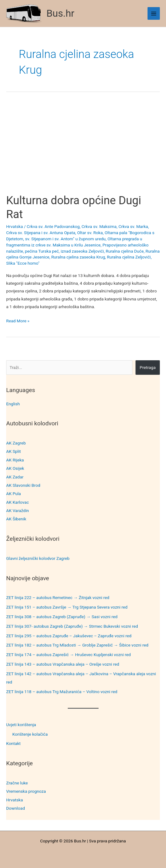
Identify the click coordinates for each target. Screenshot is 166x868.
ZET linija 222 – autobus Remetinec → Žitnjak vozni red (58, 597)
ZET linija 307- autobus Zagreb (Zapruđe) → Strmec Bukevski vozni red (72, 626)
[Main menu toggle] (154, 13)
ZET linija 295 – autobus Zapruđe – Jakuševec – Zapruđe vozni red (69, 636)
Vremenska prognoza (26, 791)
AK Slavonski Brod (23, 485)
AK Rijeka (15, 460)
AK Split (14, 451)
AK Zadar (15, 477)
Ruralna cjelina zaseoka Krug (78, 257)
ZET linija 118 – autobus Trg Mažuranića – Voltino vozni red (62, 692)
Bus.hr (61, 13)
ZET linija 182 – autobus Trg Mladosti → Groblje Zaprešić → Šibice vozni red (77, 645)
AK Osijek (15, 468)
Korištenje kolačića (30, 734)
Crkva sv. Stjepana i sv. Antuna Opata (41, 233)
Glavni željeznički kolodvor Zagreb (38, 558)
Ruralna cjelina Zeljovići (129, 257)
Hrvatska (14, 800)
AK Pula (14, 494)
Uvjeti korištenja (21, 725)
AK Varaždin (18, 510)
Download (16, 808)
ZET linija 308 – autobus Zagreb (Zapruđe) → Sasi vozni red (62, 617)
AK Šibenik (16, 519)
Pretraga (148, 367)
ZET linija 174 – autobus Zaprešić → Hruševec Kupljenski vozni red (69, 655)
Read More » (18, 321)
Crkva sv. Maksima (99, 226)
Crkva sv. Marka (133, 226)
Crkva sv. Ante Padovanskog (53, 226)
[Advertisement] (83, 148)
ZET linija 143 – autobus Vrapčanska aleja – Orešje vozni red (63, 664)
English (13, 404)
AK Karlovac (18, 502)
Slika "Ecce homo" (23, 263)
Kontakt (13, 743)
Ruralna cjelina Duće (125, 251)
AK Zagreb (16, 443)
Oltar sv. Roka (90, 233)
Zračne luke (17, 783)
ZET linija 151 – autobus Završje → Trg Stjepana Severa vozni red (67, 607)
